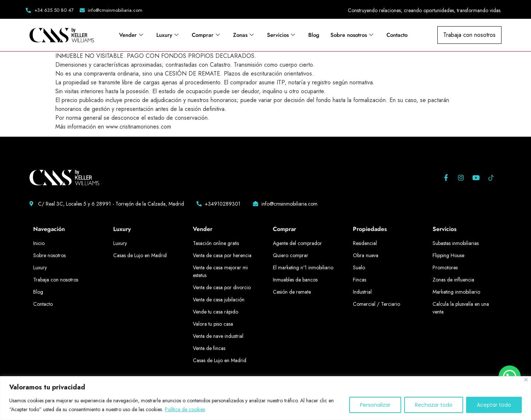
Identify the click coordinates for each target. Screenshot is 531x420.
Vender (131, 35)
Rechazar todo (434, 405)
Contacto (397, 35)
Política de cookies (185, 409)
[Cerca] (526, 380)
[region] (265, 398)
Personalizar (375, 405)
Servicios (281, 35)
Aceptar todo (494, 405)
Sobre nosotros (352, 35)
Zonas (243, 35)
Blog (314, 35)
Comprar (206, 35)
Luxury (167, 35)
